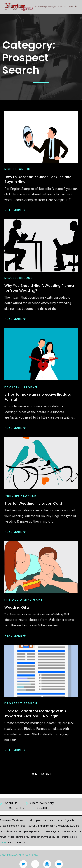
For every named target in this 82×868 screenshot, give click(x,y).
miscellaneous (19, 169)
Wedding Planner (20, 496)
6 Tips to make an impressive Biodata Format (38, 397)
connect (4, 843)
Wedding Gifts (17, 607)
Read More (15, 210)
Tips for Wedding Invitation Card (33, 503)
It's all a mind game (24, 600)
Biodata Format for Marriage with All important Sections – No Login (36, 714)
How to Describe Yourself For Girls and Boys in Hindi (38, 179)
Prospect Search (21, 387)
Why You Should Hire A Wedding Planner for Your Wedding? (39, 288)
